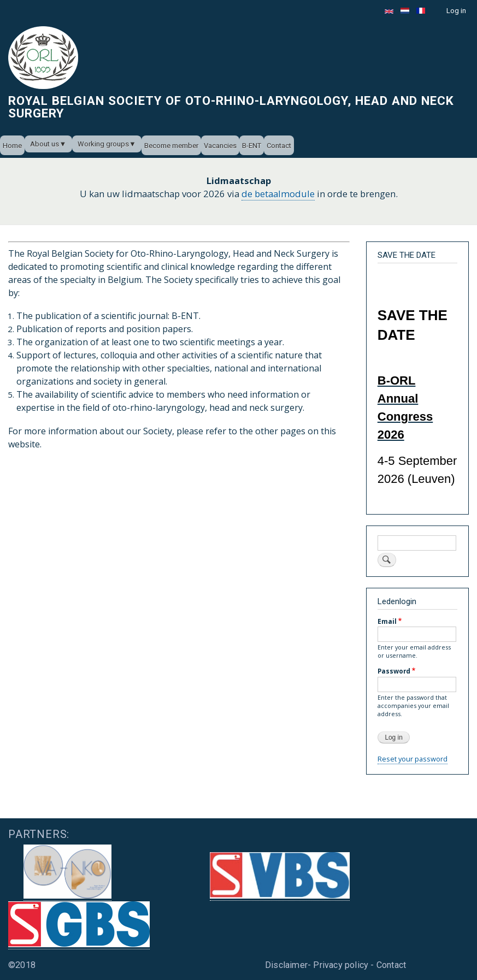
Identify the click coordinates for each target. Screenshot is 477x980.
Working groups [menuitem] (103, 144)
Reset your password (413, 759)
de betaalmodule (278, 194)
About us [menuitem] (45, 144)
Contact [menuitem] (279, 146)
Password (394, 671)
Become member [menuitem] (171, 146)
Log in (456, 11)
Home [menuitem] (12, 146)
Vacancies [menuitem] (220, 146)
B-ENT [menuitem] (252, 146)
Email (387, 621)
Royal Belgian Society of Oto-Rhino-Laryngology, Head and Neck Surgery (231, 107)
